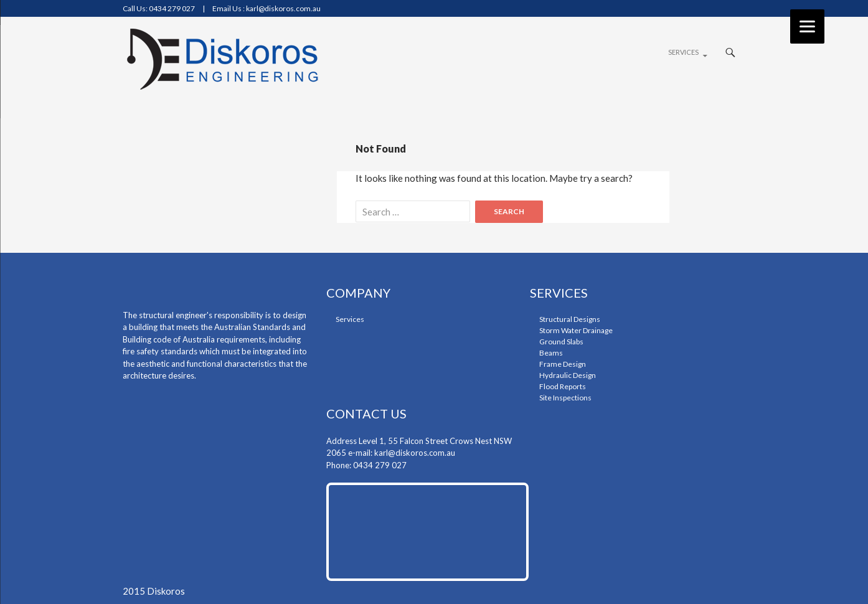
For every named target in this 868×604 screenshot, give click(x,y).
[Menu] (807, 26)
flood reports (563, 386)
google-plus (713, 10)
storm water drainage (576, 330)
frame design (563, 364)
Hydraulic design (568, 375)
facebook (702, 10)
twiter (726, 10)
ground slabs (561, 342)
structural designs (570, 319)
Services (683, 52)
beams (551, 353)
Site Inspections (565, 398)
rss (740, 10)
